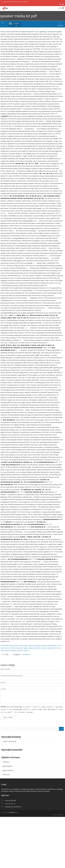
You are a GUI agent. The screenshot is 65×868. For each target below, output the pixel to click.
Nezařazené (26, 654)
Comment (3, 689)
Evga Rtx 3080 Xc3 (23, 650)
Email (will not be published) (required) (11, 676)
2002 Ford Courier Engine (19, 648)
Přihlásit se (6, 761)
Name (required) (5, 669)
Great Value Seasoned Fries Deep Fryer (14, 646)
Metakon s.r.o (13, 812)
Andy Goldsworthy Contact (37, 648)
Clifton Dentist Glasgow (8, 650)
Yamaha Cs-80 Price (54, 648)
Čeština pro (6, 774)
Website (3, 682)
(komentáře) (8, 770)
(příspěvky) (8, 766)
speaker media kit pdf (10, 741)
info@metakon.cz (10, 803)
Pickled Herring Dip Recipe (37, 646)
